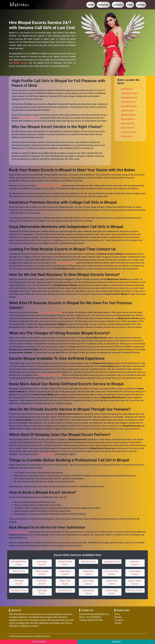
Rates (130, 5)
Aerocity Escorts (89, 562)
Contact (141, 5)
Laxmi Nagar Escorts (88, 582)
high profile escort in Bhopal (49, 186)
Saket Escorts (19, 571)
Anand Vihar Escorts (112, 582)
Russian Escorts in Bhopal (50, 312)
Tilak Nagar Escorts (42, 592)
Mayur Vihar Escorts (65, 582)
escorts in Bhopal (46, 454)
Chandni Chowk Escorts (65, 563)
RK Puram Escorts (135, 590)
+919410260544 (39, 642)
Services (118, 617)
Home (91, 5)
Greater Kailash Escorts (42, 573)
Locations (118, 5)
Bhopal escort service (66, 263)
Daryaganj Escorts (112, 562)
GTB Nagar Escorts (19, 582)
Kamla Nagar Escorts (135, 573)
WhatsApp (116, 642)
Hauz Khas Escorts (135, 563)
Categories (103, 5)
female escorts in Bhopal (50, 375)
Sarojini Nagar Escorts (112, 592)
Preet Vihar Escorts (42, 582)
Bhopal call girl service (29, 118)
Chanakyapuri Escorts (89, 592)
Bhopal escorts (21, 63)
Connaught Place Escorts (19, 563)
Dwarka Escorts (65, 590)
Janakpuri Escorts (19, 590)
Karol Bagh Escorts (42, 563)
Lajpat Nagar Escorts (65, 573)
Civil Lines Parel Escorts (112, 573)
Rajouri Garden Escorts (135, 582)
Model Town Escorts (89, 573)
